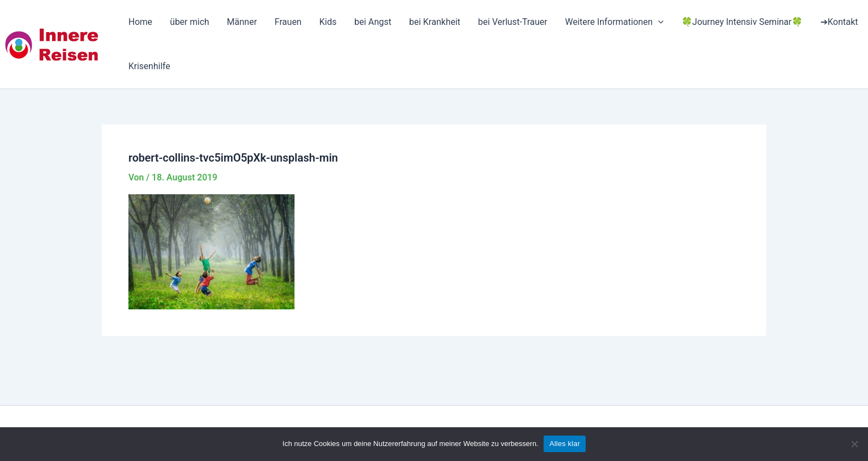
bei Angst (373, 22)
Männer (242, 22)
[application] (658, 22)
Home (140, 22)
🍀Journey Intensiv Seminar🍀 (742, 22)
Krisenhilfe (149, 66)
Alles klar (564, 444)
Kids (328, 22)
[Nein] (854, 444)
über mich (190, 22)
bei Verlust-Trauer (513, 22)
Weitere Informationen (614, 22)
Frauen (288, 22)
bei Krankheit (435, 22)
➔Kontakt (839, 22)
